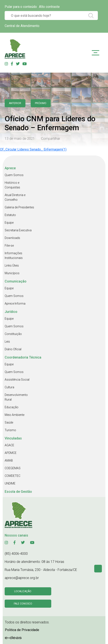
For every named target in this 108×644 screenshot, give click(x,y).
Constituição (13, 334)
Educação (12, 407)
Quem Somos (14, 175)
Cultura (9, 387)
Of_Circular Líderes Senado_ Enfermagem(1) (33, 149)
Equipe (9, 223)
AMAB (9, 460)
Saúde (9, 422)
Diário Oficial (13, 349)
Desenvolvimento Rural (16, 397)
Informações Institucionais (14, 256)
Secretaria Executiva (18, 230)
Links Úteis (12, 266)
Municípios (12, 273)
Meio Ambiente (15, 415)
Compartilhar (51, 139)
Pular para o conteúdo (21, 7)
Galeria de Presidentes (19, 207)
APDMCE (11, 453)
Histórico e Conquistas (12, 185)
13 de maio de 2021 (20, 139)
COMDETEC (12, 476)
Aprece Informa (15, 304)
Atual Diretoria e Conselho (15, 197)
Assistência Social (17, 380)
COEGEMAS (13, 468)
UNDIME (10, 483)
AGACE (9, 445)
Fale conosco (23, 604)
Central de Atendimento (22, 26)
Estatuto (10, 215)
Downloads (12, 238)
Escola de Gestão (18, 492)
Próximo (41, 103)
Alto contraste (49, 7)
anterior (15, 103)
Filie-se (9, 246)
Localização (23, 591)
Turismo (10, 430)
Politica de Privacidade (22, 630)
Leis (7, 342)
